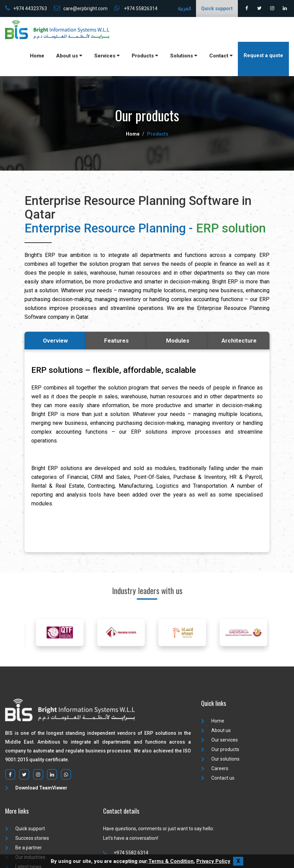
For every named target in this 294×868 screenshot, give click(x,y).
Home (37, 56)
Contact (221, 56)
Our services (219, 740)
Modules (178, 341)
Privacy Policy (213, 861)
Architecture (239, 341)
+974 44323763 (26, 8)
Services (107, 56)
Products (145, 56)
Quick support (25, 829)
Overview (55, 341)
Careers (215, 768)
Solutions (184, 56)
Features (116, 341)
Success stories (27, 838)
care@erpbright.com (81, 8)
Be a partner (23, 848)
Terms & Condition (171, 861)
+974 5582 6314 (126, 853)
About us (69, 56)
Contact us (218, 778)
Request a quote (263, 55)
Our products (220, 749)
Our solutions (220, 759)
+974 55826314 (136, 8)
